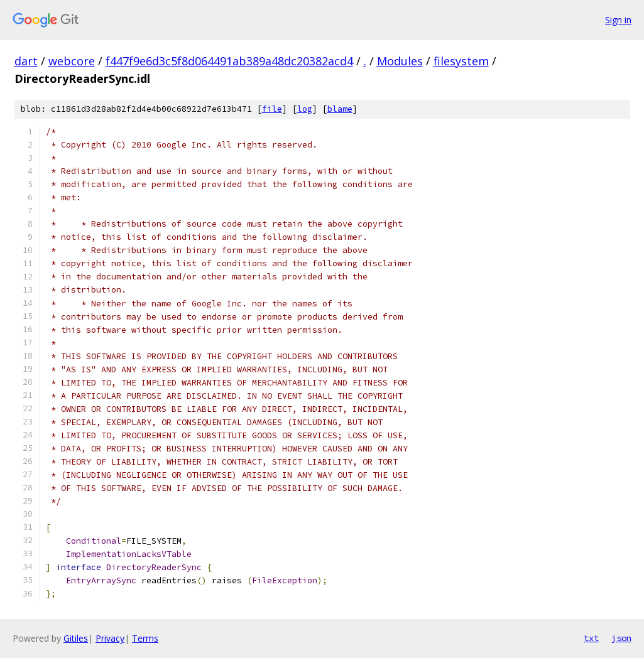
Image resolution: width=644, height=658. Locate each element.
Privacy (110, 638)
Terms (145, 638)
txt (591, 638)
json (621, 638)
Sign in (618, 20)
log (305, 109)
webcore (72, 61)
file (272, 109)
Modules (400, 61)
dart (26, 61)
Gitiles (76, 638)
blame (340, 109)
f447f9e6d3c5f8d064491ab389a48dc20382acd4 (229, 61)
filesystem (461, 61)
